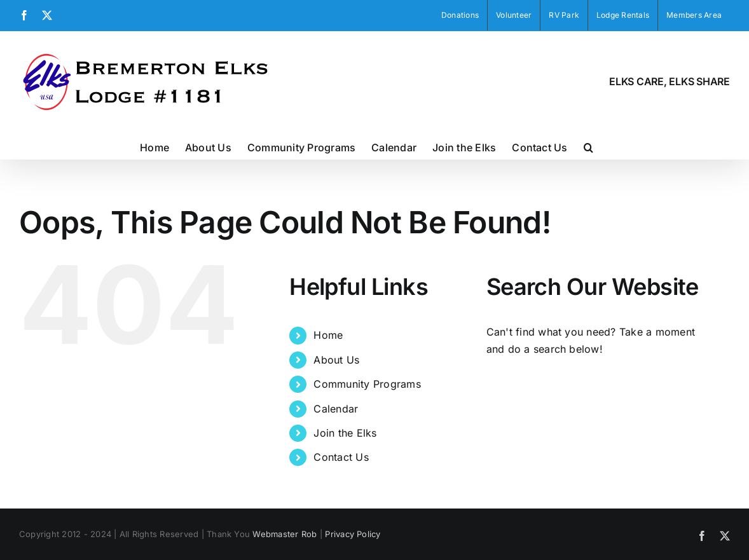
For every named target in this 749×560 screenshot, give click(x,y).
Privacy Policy (353, 534)
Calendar (336, 409)
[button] (588, 146)
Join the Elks (345, 433)
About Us (336, 360)
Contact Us (341, 457)
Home (328, 335)
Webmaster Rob (285, 534)
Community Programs (367, 384)
